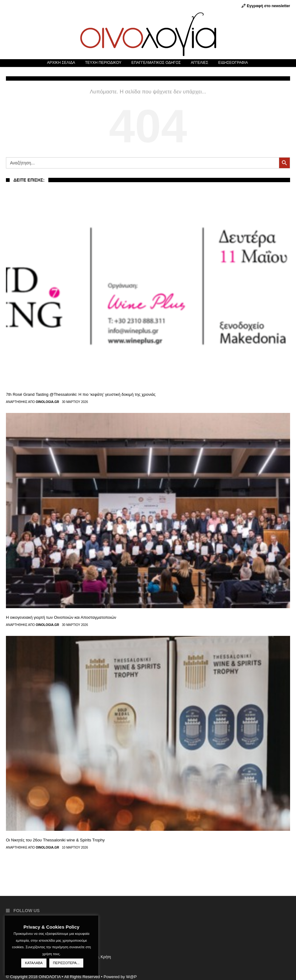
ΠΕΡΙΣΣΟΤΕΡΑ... (66, 963)
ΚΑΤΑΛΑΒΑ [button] (34, 963)
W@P (131, 977)
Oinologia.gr (48, 402)
